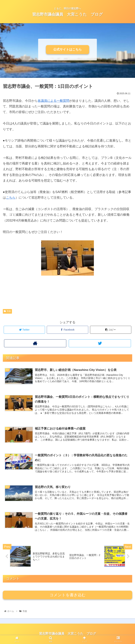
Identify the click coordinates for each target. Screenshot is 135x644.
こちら (11, 198)
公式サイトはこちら (67, 49)
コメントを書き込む (68, 595)
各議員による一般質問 (53, 101)
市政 (7, 311)
